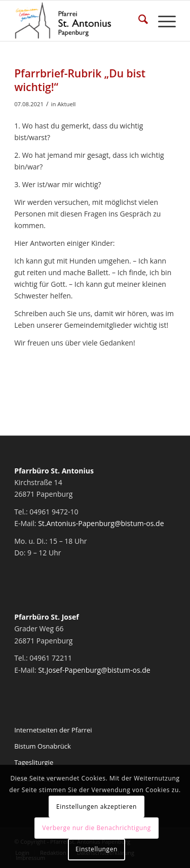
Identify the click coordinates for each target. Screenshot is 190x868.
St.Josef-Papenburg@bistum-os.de (94, 670)
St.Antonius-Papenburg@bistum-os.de (101, 523)
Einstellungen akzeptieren (97, 807)
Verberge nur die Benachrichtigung (97, 828)
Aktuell (66, 104)
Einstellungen (97, 849)
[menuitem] (138, 21)
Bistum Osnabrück (43, 746)
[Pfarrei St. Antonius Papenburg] (79, 21)
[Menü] (162, 21)
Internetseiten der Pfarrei (53, 730)
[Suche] (138, 21)
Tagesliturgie (34, 762)
